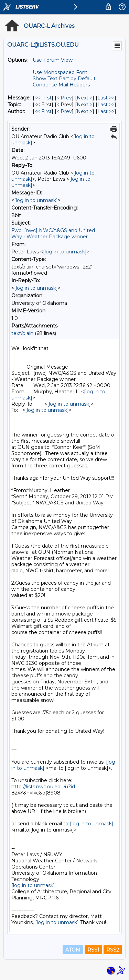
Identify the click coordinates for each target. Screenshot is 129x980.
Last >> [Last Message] (106, 98)
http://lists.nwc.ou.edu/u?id (43, 787)
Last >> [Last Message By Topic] (106, 105)
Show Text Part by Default (64, 79)
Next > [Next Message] (85, 98)
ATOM (73, 950)
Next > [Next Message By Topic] (85, 105)
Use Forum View (53, 60)
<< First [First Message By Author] (43, 111)
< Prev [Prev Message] (64, 98)
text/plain (22, 333)
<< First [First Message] (43, 98)
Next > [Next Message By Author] (85, 111)
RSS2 (113, 950)
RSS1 (93, 950)
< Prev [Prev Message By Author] (64, 111)
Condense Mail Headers (61, 85)
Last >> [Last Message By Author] (106, 111)
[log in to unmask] (36, 200)
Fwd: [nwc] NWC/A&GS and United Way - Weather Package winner (53, 234)
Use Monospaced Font (60, 72)
